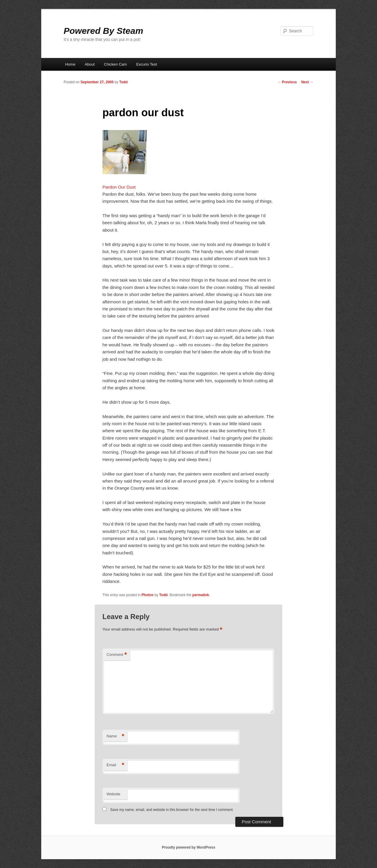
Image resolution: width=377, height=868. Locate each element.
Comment (117, 655)
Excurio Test (147, 64)
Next (307, 82)
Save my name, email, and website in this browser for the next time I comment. (172, 810)
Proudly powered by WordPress (188, 847)
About (90, 64)
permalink (201, 595)
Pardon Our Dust (119, 187)
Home (70, 64)
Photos (148, 595)
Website (114, 794)
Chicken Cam (115, 64)
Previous (287, 82)
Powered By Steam (103, 31)
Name (115, 736)
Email (115, 765)
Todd (123, 82)
